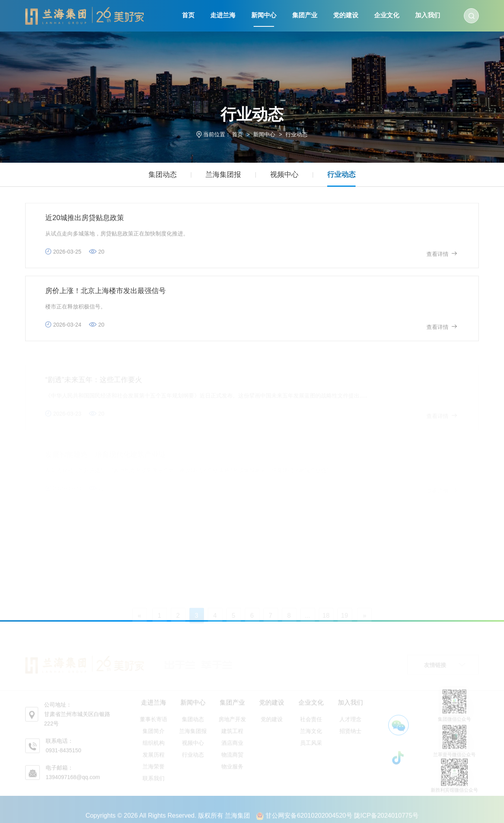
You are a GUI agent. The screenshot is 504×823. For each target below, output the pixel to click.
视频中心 (284, 175)
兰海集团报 (223, 175)
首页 (188, 15)
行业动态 (296, 134)
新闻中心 (264, 15)
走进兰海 (223, 15)
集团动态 (163, 175)
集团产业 (305, 15)
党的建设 (346, 15)
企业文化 (387, 15)
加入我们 (428, 15)
